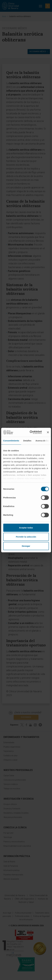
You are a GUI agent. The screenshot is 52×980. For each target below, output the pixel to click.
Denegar (26, 546)
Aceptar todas (26, 528)
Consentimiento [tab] (11, 441)
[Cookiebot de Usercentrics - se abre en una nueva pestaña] (31, 432)
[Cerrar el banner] (48, 432)
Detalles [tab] (27, 441)
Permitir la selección (26, 537)
